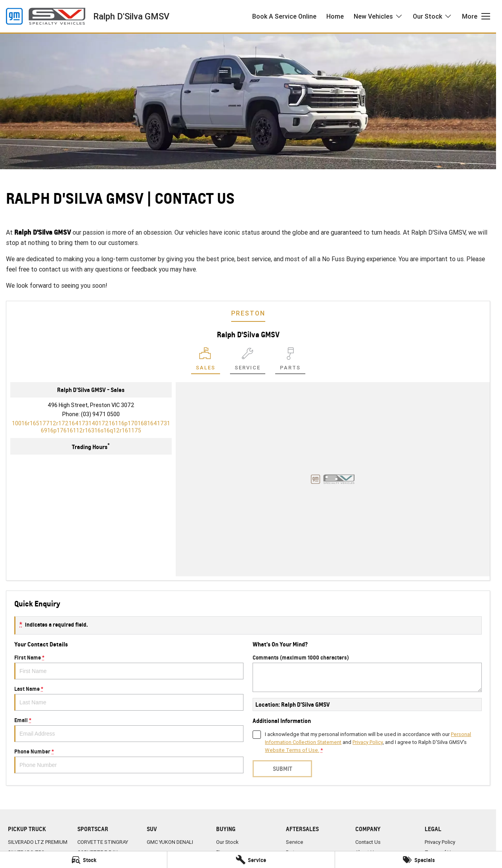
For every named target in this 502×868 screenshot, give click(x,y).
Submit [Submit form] (283, 769)
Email (129, 729)
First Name (129, 667)
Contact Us (368, 842)
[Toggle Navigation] (476, 16)
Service (295, 842)
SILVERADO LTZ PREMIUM (38, 842)
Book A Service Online (284, 16)
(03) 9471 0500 (100, 414)
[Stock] (83, 860)
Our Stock (227, 842)
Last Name (129, 698)
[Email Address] (91, 427)
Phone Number (129, 761)
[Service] (251, 860)
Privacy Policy (440, 842)
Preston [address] (248, 313)
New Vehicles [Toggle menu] (378, 16)
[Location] (206, 361)
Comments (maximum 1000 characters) (367, 673)
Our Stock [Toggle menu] (432, 16)
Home (335, 16)
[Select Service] (248, 361)
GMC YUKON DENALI (170, 842)
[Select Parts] (290, 361)
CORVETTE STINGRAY (103, 842)
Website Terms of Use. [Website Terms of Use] (292, 750)
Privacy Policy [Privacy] (368, 742)
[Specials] (419, 860)
